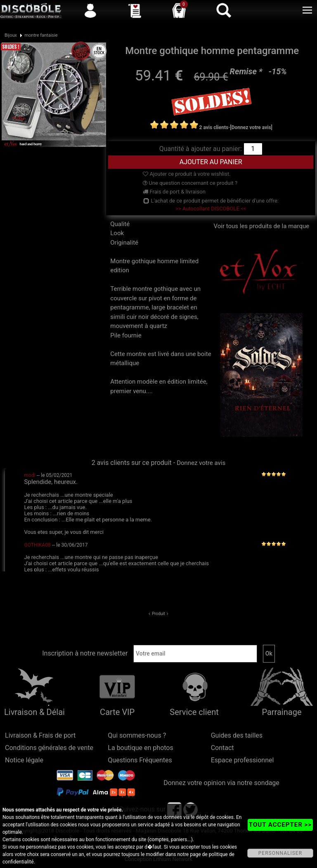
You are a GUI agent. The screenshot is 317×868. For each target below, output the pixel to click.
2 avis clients (214, 127)
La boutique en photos (140, 748)
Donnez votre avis (201, 463)
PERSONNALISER (280, 853)
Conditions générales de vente (49, 748)
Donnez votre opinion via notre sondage (221, 783)
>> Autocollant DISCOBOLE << (211, 209)
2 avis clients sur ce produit (132, 463)
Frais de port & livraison (174, 192)
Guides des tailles (237, 735)
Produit (158, 614)
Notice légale (24, 760)
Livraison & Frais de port (40, 735)
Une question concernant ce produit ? (190, 183)
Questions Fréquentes (140, 760)
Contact (222, 748)
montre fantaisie (41, 35)
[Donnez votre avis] (251, 127)
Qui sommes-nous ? (137, 735)
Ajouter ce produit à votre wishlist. (187, 174)
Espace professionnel (242, 760)
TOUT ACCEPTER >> (280, 825)
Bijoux (11, 35)
